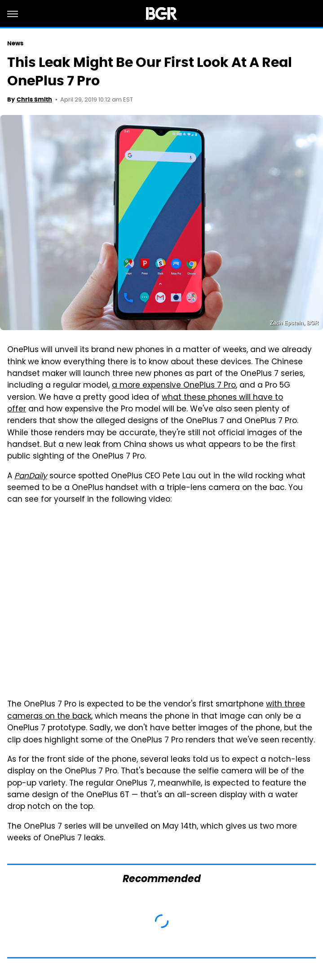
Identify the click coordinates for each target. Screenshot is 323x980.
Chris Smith (34, 99)
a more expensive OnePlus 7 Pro (174, 386)
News (15, 43)
